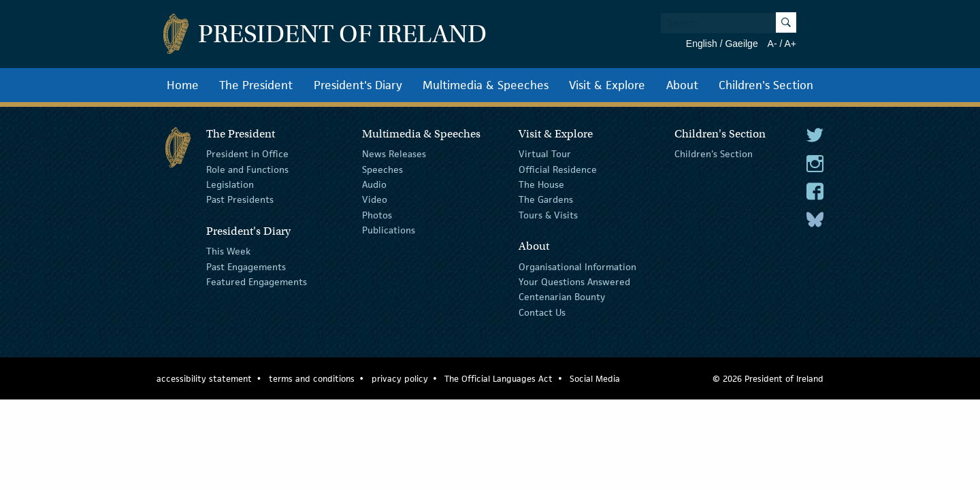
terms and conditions (312, 379)
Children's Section (766, 85)
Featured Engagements (257, 282)
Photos (377, 215)
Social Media (595, 379)
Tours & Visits (548, 215)
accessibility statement (204, 379)
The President (256, 85)
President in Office (247, 154)
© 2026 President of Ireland (768, 379)
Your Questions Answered (574, 282)
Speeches (382, 169)
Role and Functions (247, 169)
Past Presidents (240, 199)
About (682, 85)
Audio (374, 184)
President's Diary (358, 85)
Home (183, 85)
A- (772, 44)
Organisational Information (577, 266)
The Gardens (546, 199)
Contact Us (542, 312)
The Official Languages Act (499, 379)
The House (541, 184)
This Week (228, 251)
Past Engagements (246, 266)
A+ (790, 44)
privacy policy (400, 379)
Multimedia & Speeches (486, 85)
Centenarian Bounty (562, 297)
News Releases (394, 154)
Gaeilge (741, 44)
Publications (389, 230)
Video (375, 199)
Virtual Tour (545, 154)
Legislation (230, 184)
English (702, 44)
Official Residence (558, 169)
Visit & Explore (607, 85)
